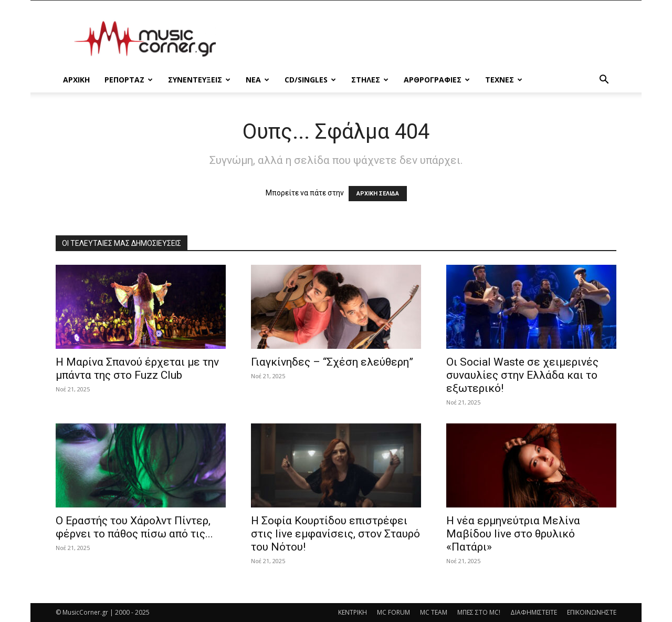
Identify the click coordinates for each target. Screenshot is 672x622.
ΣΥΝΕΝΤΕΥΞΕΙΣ (199, 80)
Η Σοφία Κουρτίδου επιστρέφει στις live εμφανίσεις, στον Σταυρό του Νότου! (335, 534)
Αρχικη (76, 80)
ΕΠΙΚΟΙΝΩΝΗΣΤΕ (592, 612)
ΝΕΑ (258, 80)
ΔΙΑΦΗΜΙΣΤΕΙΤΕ (534, 612)
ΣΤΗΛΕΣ (370, 80)
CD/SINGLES (310, 80)
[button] (604, 81)
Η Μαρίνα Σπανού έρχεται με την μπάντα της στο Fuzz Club (137, 369)
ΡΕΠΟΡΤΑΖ (129, 80)
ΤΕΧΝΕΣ (504, 80)
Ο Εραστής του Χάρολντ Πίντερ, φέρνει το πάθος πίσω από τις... (134, 527)
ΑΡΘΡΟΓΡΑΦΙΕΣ (437, 80)
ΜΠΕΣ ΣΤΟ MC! (479, 612)
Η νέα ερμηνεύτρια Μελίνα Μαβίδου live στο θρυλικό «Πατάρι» (513, 534)
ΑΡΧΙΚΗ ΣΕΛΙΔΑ (378, 194)
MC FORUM (393, 612)
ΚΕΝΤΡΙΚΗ (353, 612)
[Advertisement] (425, 39)
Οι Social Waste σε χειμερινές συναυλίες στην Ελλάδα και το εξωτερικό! (522, 375)
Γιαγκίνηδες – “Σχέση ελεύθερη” (332, 362)
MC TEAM (434, 612)
